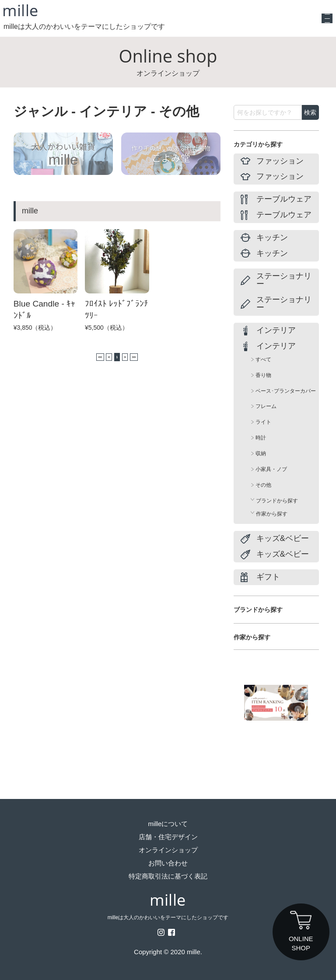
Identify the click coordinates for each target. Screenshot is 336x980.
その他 (263, 485)
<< (87, 357)
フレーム (266, 406)
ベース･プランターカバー (286, 391)
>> (147, 357)
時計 (261, 438)
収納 (261, 453)
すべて (263, 359)
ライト (263, 422)
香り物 (263, 375)
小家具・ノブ (271, 469)
